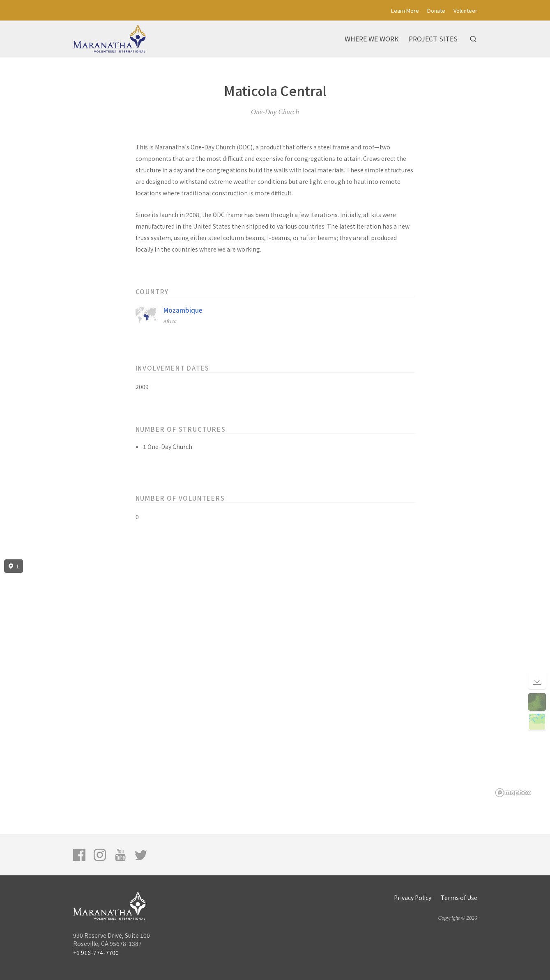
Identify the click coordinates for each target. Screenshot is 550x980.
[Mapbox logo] (513, 793)
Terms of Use (459, 898)
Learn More (405, 10)
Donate (436, 10)
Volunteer (465, 10)
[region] (275, 678)
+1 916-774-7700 (96, 953)
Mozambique (183, 310)
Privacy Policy (413, 898)
